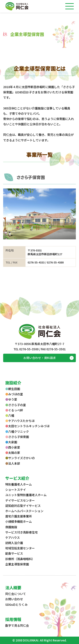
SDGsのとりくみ (16, 604)
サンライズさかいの (20, 458)
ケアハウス (13, 538)
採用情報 (13, 619)
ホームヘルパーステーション (24, 511)
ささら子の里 (16, 405)
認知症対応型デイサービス (23, 506)
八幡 (10, 415)
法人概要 (13, 587)
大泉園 (11, 442)
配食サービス (14, 553)
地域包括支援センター (20, 548)
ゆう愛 (11, 399)
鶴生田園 (13, 389)
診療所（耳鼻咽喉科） (20, 559)
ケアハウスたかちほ (20, 421)
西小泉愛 (13, 447)
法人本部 (13, 463)
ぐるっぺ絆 (14, 410)
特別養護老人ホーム (19, 484)
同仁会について (16, 594)
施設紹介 (13, 383)
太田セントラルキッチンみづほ (27, 426)
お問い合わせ (14, 599)
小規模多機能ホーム (19, 521)
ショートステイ (16, 490)
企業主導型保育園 (17, 564)
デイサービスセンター (20, 500)
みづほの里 (14, 394)
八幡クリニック (17, 431)
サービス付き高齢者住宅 (21, 532)
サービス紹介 (17, 478)
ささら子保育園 (31, 177)
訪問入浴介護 (14, 543)
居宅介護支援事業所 (19, 516)
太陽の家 (13, 453)
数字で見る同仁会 (17, 625)
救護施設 (11, 527)
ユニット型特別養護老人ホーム (26, 495)
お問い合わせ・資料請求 (40, 358)
